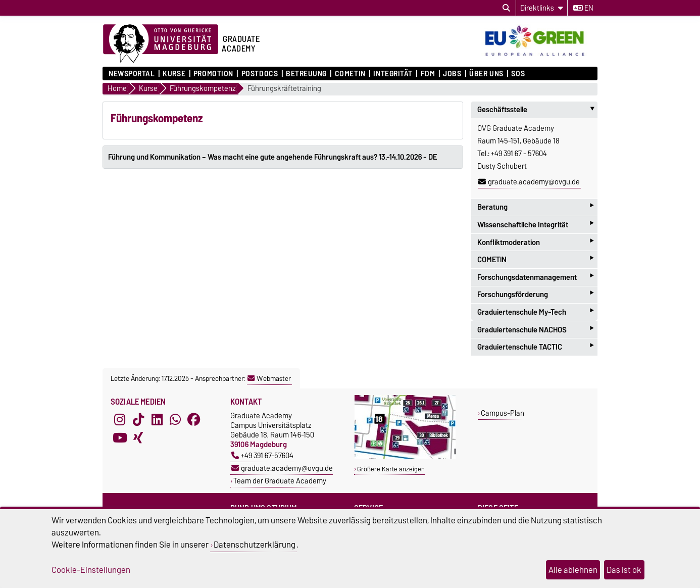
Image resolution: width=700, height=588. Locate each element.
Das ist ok (624, 570)
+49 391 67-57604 (262, 455)
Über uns (486, 74)
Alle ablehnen (573, 570)
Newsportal (132, 74)
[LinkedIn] (157, 420)
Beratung (535, 207)
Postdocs (260, 74)
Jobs (452, 74)
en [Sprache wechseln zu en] (583, 8)
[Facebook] (194, 420)
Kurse (174, 74)
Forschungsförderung (535, 295)
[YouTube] (120, 438)
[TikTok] (138, 420)
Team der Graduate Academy (280, 481)
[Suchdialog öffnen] (506, 8)
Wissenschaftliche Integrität (535, 225)
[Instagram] (120, 420)
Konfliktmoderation (535, 242)
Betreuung (306, 74)
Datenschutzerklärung (255, 545)
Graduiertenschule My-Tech (535, 312)
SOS (518, 74)
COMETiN (350, 74)
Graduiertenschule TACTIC (535, 347)
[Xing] (138, 438)
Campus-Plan (503, 413)
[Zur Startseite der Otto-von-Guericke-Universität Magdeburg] (161, 44)
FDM (428, 74)
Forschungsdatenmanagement (535, 277)
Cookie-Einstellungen (91, 570)
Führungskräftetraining (284, 89)
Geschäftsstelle (537, 110)
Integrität (393, 74)
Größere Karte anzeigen (391, 469)
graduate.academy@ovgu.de (529, 182)
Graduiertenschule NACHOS (535, 330)
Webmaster (269, 378)
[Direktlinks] (542, 8)
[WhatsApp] (175, 420)
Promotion (213, 74)
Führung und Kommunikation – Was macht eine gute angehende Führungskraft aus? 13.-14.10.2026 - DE (272, 157)
